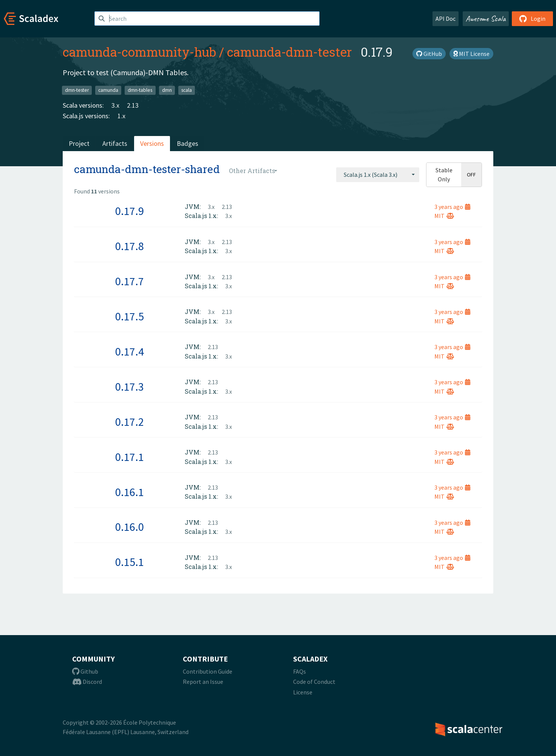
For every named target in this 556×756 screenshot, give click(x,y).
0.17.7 (130, 281)
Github (85, 671)
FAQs (300, 671)
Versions (152, 143)
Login (532, 19)
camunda (108, 90)
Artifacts (115, 143)
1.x (121, 116)
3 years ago (452, 207)
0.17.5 (130, 316)
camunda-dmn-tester (289, 52)
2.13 (133, 105)
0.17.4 (130, 351)
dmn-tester (77, 90)
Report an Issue (203, 682)
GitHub (429, 54)
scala (187, 90)
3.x (115, 105)
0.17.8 (130, 246)
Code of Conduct (314, 682)
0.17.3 (130, 387)
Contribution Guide (208, 671)
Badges (188, 143)
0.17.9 (130, 211)
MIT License (471, 54)
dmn (167, 90)
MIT (444, 216)
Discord (87, 682)
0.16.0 (130, 527)
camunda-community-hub (139, 52)
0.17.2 (130, 422)
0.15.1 (130, 562)
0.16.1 (130, 492)
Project (79, 143)
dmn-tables (140, 90)
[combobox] (378, 175)
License (303, 692)
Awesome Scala (486, 19)
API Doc (446, 19)
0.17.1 (130, 457)
